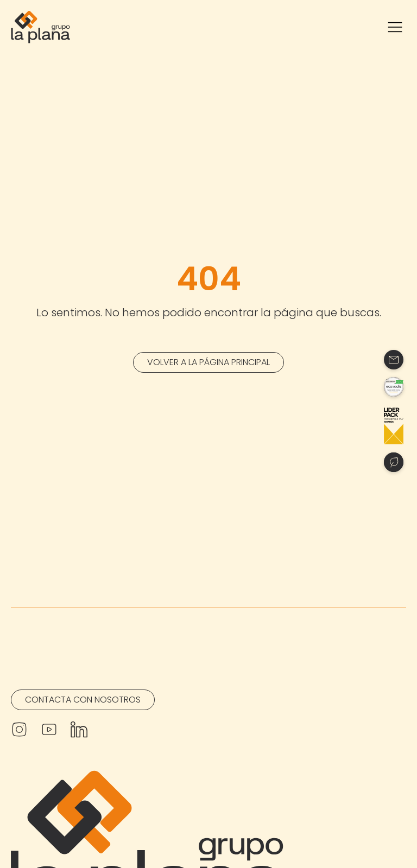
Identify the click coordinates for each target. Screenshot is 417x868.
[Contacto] (394, 360)
